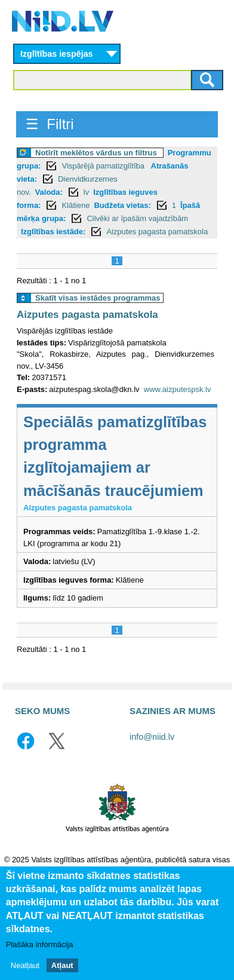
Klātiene (76, 205)
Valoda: (49, 192)
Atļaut (62, 967)
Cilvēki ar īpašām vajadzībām (137, 218)
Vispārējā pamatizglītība (104, 166)
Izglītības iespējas (57, 54)
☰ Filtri (50, 124)
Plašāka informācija (40, 946)
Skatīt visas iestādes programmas (98, 298)
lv (86, 192)
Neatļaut (25, 967)
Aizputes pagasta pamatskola (157, 232)
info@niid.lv (152, 737)
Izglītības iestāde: (53, 232)
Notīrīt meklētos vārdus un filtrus (96, 153)
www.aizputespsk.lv (178, 389)
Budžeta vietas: (122, 205)
